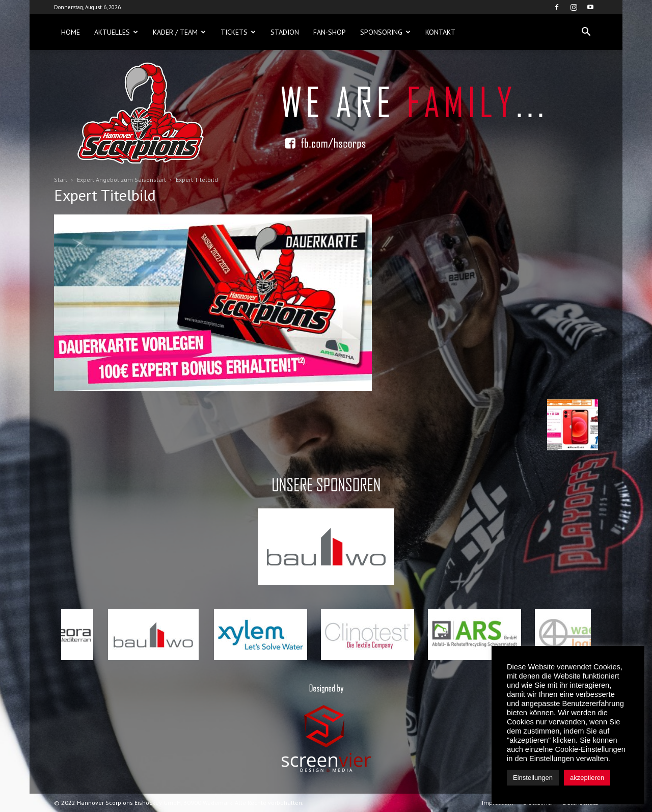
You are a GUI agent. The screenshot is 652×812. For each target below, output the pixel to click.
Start (61, 180)
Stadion (285, 32)
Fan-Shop (330, 32)
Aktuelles (116, 32)
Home (71, 32)
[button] (586, 32)
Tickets (238, 32)
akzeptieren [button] (587, 778)
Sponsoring (385, 32)
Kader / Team (179, 32)
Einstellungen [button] (533, 778)
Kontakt (440, 32)
